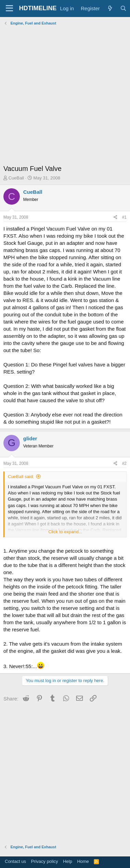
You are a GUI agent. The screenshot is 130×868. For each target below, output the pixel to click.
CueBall (16, 178)
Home (83, 861)
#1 (124, 217)
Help (68, 861)
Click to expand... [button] (66, 532)
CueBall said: (21, 477)
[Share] (115, 217)
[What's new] (110, 8)
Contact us (15, 861)
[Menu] (9, 9)
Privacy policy (45, 861)
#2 (124, 463)
